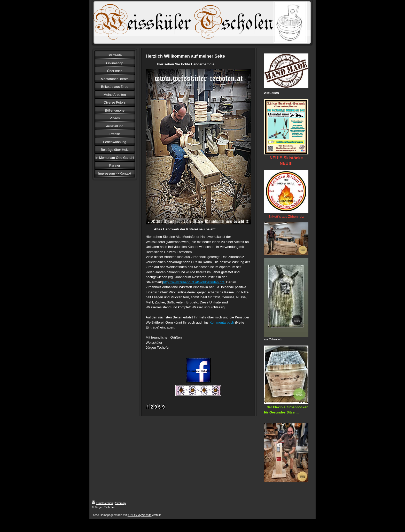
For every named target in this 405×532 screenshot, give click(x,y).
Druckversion (102, 503)
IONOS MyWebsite (140, 515)
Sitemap (120, 503)
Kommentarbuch (222, 322)
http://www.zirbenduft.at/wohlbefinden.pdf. (194, 282)
